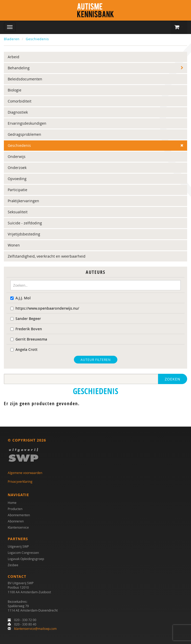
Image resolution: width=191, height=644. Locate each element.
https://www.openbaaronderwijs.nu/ (45, 308)
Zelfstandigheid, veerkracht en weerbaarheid (47, 256)
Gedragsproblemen (24, 134)
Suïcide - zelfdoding (25, 223)
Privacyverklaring (20, 481)
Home (12, 503)
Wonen (14, 245)
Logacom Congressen (23, 553)
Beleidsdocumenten (25, 79)
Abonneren (16, 521)
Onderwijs (17, 156)
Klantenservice (18, 527)
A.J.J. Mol (20, 298)
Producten (15, 509)
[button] (179, 27)
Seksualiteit (18, 212)
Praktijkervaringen (23, 201)
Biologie (15, 90)
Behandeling (19, 68)
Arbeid (14, 57)
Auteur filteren (96, 360)
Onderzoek (17, 168)
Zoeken (173, 379)
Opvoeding (17, 179)
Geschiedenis (37, 39)
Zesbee (13, 565)
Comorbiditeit (20, 101)
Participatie (18, 190)
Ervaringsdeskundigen (27, 123)
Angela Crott (24, 349)
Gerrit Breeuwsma (29, 339)
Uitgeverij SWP (18, 546)
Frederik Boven (26, 329)
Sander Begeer (26, 319)
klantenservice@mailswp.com (35, 629)
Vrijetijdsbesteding (24, 234)
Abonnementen (19, 515)
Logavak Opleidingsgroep (26, 559)
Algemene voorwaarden (25, 473)
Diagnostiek (18, 112)
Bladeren (12, 39)
